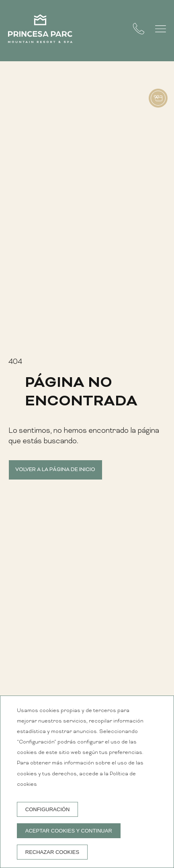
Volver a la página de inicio (55, 470)
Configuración (48, 809)
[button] (161, 29)
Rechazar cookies (52, 852)
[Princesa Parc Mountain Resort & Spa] (40, 31)
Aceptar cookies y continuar (69, 831)
